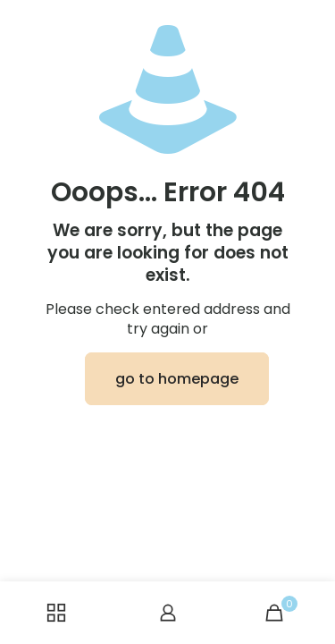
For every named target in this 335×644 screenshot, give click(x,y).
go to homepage (177, 379)
